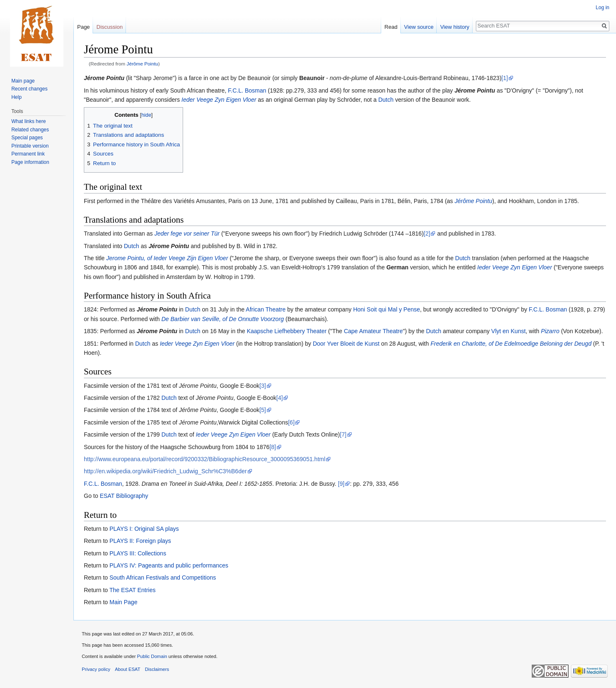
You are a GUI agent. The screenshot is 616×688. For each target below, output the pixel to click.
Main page (23, 81)
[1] (505, 78)
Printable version (30, 146)
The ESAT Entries (132, 590)
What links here (29, 121)
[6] (292, 422)
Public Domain (152, 656)
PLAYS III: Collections (138, 553)
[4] (280, 398)
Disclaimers (157, 669)
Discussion (109, 27)
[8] (273, 447)
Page (83, 27)
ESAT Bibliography (124, 496)
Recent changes (29, 89)
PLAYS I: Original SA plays (144, 529)
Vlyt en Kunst (509, 331)
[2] (427, 234)
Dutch (386, 100)
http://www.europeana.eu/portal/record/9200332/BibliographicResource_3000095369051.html (205, 459)
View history (455, 27)
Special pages (27, 138)
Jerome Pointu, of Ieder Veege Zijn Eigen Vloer (167, 258)
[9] (341, 484)
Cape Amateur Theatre (373, 331)
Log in (602, 8)
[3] (263, 386)
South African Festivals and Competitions (162, 578)
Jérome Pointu (104, 78)
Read (391, 27)
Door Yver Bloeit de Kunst (346, 344)
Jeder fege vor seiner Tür (187, 234)
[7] (343, 434)
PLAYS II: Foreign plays (140, 541)
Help (16, 97)
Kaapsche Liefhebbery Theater (287, 331)
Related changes (30, 130)
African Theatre (265, 309)
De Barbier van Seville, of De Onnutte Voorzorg (223, 319)
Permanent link (28, 154)
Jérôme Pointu (143, 64)
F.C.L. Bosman (247, 90)
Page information (30, 162)
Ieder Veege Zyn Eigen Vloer (219, 100)
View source (419, 27)
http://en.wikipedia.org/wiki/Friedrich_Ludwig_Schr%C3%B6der (165, 471)
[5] (263, 410)
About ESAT (128, 669)
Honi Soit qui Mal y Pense (387, 309)
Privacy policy (96, 669)
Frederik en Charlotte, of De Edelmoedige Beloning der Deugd (511, 344)
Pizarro (550, 331)
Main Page (123, 602)
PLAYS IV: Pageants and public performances (169, 565)
